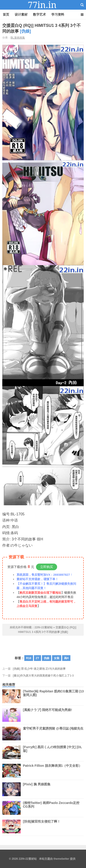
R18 (29, 658)
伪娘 (47, 658)
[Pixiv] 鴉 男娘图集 (37, 789)
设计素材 (21, 14)
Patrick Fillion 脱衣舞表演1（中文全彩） (52, 771)
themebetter (61, 859)
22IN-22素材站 (43, 5)
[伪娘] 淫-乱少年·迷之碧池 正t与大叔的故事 (39, 669)
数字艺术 (39, 14)
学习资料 (58, 14)
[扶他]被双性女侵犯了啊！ (42, 826)
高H (66, 658)
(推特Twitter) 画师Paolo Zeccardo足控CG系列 (51, 808)
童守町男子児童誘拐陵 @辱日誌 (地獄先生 (53, 733)
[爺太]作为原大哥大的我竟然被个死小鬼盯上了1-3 (43, 676)
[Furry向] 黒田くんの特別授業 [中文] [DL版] (52, 752)
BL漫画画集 (18, 38)
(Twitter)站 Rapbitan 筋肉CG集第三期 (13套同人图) (53, 696)
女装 (57, 658)
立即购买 (47, 567)
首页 (6, 14)
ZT (37, 658)
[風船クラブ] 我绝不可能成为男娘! (47, 715)
